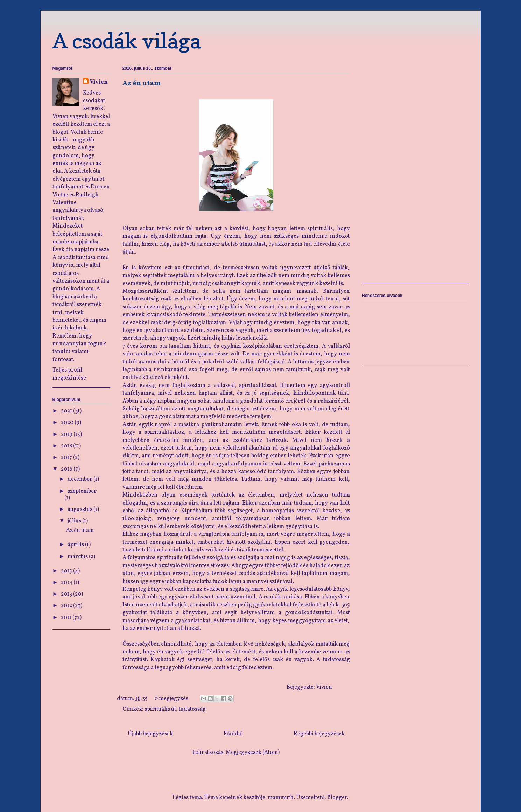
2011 (67, 618)
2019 (67, 435)
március (78, 557)
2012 (67, 606)
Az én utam (142, 83)
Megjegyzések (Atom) (253, 752)
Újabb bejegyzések (150, 734)
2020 (68, 423)
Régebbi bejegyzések (319, 734)
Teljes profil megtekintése (69, 374)
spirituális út (160, 709)
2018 (67, 446)
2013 (67, 594)
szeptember (82, 491)
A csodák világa (127, 41)
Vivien (99, 82)
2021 (67, 411)
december (80, 479)
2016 (67, 469)
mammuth (281, 798)
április (76, 545)
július (75, 521)
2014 (67, 583)
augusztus (80, 509)
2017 (67, 458)
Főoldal (233, 734)
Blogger (337, 798)
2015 (67, 571)
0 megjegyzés (171, 699)
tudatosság (192, 709)
